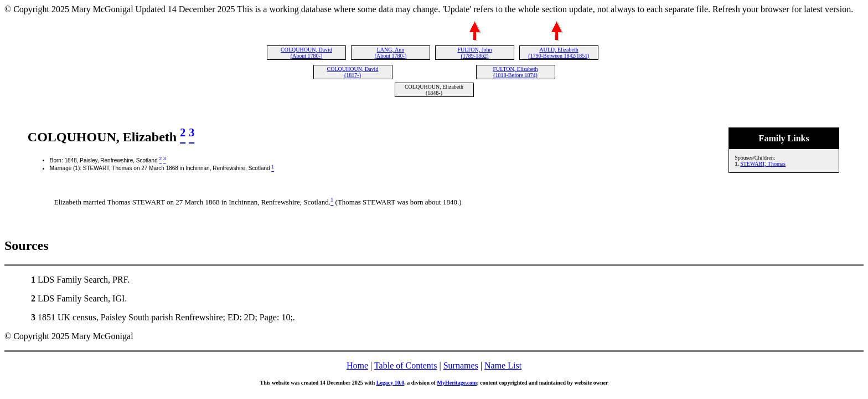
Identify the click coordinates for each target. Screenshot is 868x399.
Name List (503, 365)
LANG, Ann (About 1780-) (391, 53)
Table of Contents (406, 365)
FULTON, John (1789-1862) (474, 53)
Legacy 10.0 (391, 383)
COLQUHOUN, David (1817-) (353, 72)
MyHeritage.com (457, 383)
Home (357, 365)
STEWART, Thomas (763, 164)
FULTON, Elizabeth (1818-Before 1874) (515, 72)
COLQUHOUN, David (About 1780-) (306, 53)
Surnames (461, 365)
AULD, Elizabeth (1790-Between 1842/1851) (559, 53)
